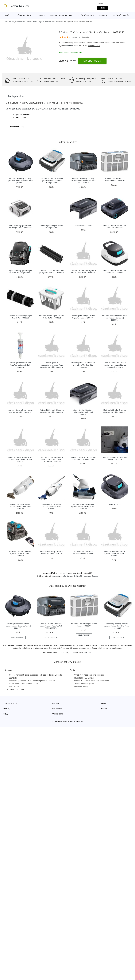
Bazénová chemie (85, 15)
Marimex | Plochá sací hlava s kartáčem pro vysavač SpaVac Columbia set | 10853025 (52, 459)
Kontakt (104, 709)
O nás (104, 703)
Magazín (56, 703)
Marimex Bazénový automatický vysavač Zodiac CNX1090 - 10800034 (20, 554)
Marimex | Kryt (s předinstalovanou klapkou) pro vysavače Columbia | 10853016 (52, 365)
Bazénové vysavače (121, 15)
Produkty (12, 22)
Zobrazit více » (94, 46)
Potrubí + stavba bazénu (61, 15)
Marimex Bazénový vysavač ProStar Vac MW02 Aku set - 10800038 (20, 506)
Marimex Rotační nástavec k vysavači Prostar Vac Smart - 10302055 (115, 554)
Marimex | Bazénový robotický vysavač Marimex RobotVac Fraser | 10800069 (52, 181)
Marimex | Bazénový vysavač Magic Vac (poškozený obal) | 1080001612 (20, 365)
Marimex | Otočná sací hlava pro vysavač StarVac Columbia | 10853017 (83, 365)
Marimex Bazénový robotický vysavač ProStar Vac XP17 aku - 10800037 (83, 506)
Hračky (103, 15)
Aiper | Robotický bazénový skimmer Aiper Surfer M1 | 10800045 (83, 412)
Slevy (6, 714)
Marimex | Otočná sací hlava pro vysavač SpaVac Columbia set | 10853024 (20, 459)
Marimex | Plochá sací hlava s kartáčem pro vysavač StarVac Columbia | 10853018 (115, 365)
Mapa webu (57, 709)
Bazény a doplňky (22, 15)
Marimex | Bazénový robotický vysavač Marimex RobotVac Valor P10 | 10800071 (83, 181)
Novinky (7, 709)
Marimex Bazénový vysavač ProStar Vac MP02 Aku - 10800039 (52, 506)
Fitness (40, 15)
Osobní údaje (58, 714)
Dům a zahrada (21, 22)
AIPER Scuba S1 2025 (83, 226)
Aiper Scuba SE (115, 504)
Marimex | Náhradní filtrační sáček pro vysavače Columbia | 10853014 (115, 318)
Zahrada (29, 22)
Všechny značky (10, 703)
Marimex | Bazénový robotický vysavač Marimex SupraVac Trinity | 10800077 (20, 181)
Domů (7, 15)
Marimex (70, 46)
